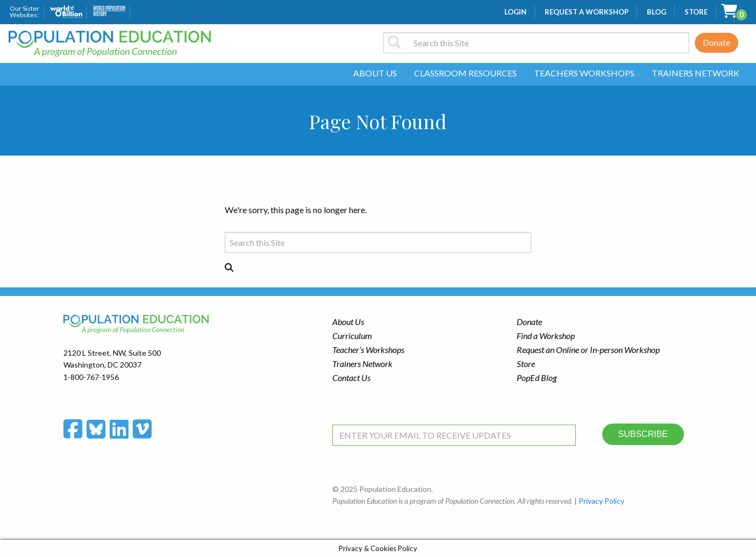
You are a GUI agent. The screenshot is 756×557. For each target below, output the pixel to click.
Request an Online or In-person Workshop (588, 350)
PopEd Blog (537, 378)
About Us (375, 73)
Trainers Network (696, 73)
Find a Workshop (546, 336)
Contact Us (351, 378)
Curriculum (352, 336)
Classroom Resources (465, 73)
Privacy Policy (601, 501)
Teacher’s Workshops (368, 350)
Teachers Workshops (584, 73)
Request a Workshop (587, 12)
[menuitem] (375, 74)
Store (696, 12)
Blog (657, 12)
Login (515, 12)
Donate (716, 42)
